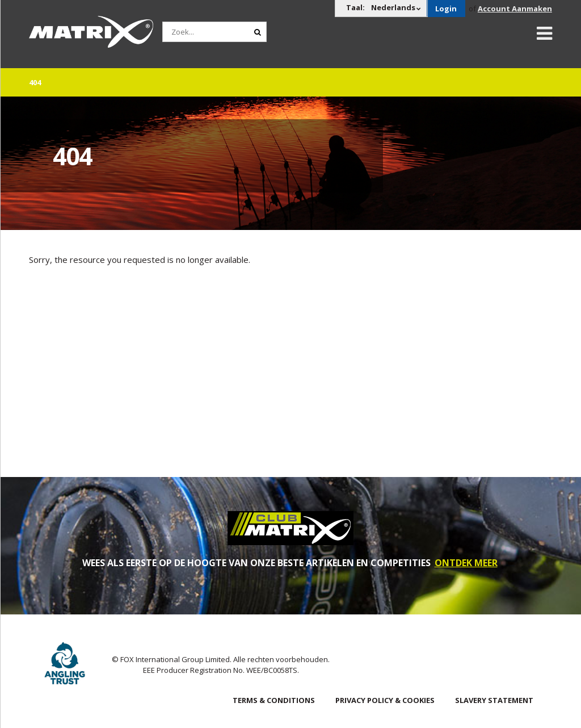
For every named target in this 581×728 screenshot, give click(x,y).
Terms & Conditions (274, 700)
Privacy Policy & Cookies (385, 700)
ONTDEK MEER (466, 563)
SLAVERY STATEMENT (494, 700)
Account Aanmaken (515, 9)
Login (446, 9)
